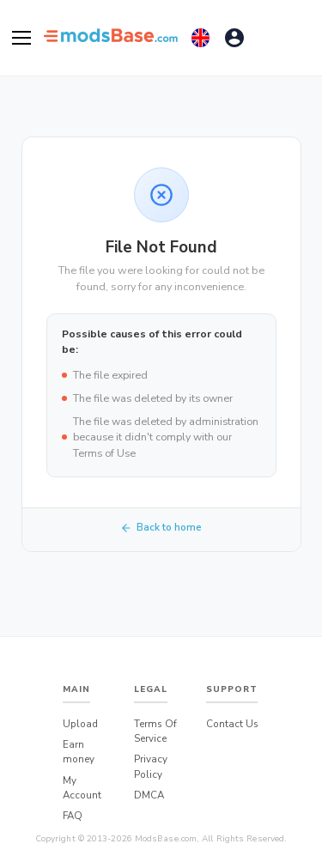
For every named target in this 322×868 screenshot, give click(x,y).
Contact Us (232, 724)
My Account (82, 788)
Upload (80, 724)
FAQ (73, 816)
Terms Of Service (155, 731)
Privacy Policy (151, 766)
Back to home (161, 527)
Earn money (79, 752)
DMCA (149, 795)
